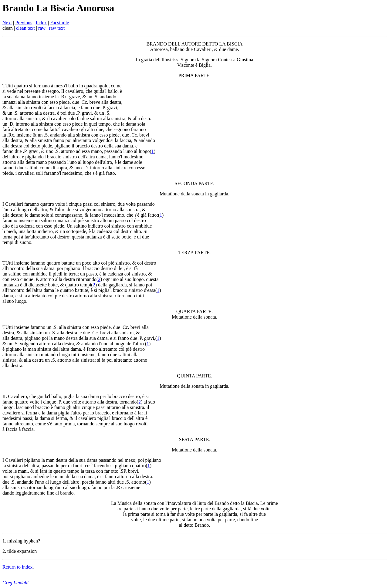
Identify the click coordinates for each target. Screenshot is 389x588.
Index (41, 23)
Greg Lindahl (15, 583)
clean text (25, 28)
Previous (24, 23)
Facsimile (59, 23)
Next (7, 23)
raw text (57, 28)
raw (42, 28)
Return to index (18, 567)
